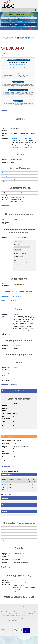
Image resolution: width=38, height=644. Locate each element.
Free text (17, 267)
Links (18, 606)
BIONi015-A (35, 20)
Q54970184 (14, 182)
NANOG (4, 485)
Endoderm (5, 498)
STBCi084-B (28, 139)
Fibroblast (16, 314)
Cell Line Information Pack (18, 82)
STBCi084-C (14, 124)
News (6, 606)
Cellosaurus (5, 179)
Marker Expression (7, 475)
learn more (25, 29)
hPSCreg (5, 173)
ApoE (21, 21)
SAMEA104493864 (16, 176)
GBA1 (16, 261)
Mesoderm (5, 505)
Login (32, 606)
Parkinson (18, 21)
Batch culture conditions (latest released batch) (15, 391)
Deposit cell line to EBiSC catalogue (19, 24)
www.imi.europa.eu (13, 621)
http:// (15, 591)
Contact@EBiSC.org (26, 39)
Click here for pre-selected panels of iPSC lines (19, 14)
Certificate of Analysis (18, 101)
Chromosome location (18, 264)
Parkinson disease (16, 148)
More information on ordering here (18, 64)
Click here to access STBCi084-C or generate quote (18, 60)
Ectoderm (5, 512)
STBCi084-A (15, 139)
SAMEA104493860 (18, 297)
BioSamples (5, 176)
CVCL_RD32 (14, 179)
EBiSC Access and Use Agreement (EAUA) (18, 90)
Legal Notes (25, 606)
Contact (12, 606)
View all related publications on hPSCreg (22, 193)
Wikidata (5, 182)
